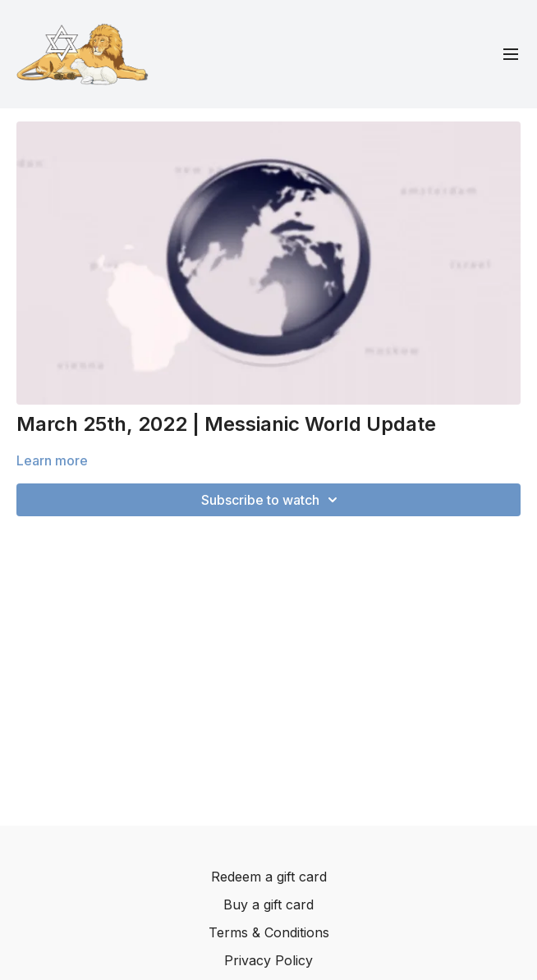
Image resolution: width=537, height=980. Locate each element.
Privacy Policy (268, 960)
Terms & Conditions (269, 932)
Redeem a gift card (269, 877)
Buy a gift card (268, 904)
